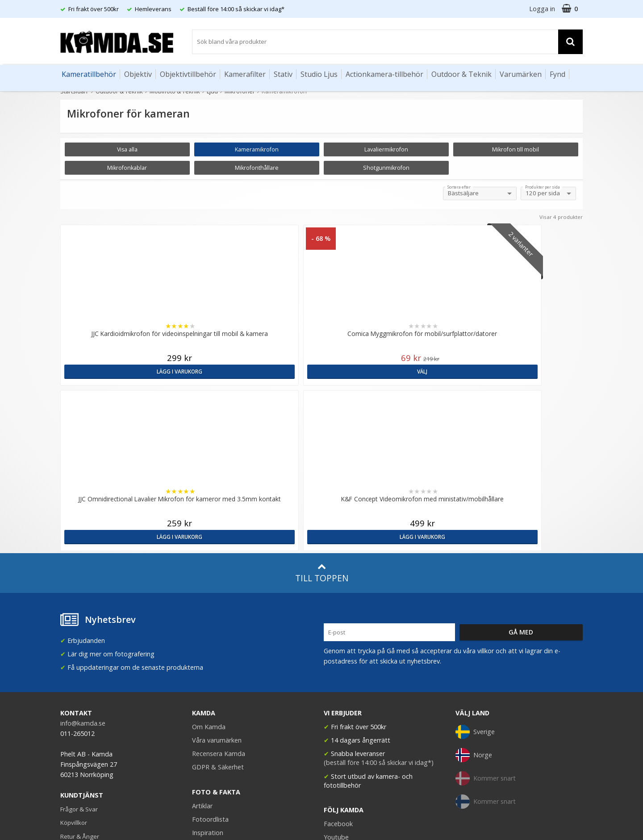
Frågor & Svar (79, 677)
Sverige (475, 600)
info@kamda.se (83, 591)
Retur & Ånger (80, 704)
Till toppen (322, 441)
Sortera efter (459, 187)
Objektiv (138, 74)
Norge (474, 623)
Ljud (212, 91)
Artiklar (202, 674)
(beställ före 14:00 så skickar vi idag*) (379, 631)
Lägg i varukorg (124, 371)
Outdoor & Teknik (461, 74)
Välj (255, 371)
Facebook (338, 692)
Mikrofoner (240, 91)
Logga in (542, 9)
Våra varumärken (217, 608)
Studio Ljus (319, 74)
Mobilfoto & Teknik (175, 91)
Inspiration (208, 701)
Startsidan (74, 91)
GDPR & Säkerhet (218, 635)
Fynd (557, 74)
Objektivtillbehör (188, 74)
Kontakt (71, 718)
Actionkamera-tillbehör (384, 74)
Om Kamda (209, 595)
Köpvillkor (74, 691)
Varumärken (521, 74)
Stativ (283, 74)
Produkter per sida (543, 187)
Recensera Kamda (219, 622)
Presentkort (76, 731)
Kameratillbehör (89, 74)
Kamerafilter (245, 74)
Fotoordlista (210, 687)
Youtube (336, 705)
